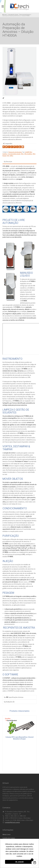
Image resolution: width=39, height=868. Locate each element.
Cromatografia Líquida (14, 154)
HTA (8, 156)
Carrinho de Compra (9, 838)
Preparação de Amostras (15, 152)
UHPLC (11, 156)
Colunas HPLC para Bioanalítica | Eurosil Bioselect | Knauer (20, 738)
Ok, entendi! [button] (19, 862)
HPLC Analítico (28, 154)
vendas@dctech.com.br (12, 822)
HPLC (22, 154)
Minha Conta (6, 834)
